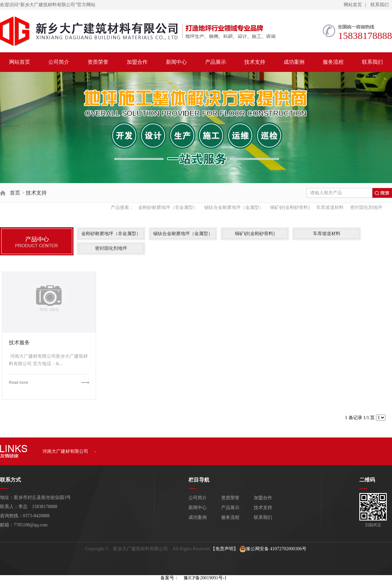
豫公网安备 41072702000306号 (273, 549)
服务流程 (333, 62)
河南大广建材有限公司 (65, 451)
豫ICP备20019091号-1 (205, 578)
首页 (15, 193)
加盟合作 (137, 62)
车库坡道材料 (330, 207)
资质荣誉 (98, 62)
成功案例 (294, 62)
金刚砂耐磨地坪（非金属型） (168, 207)
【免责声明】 (224, 549)
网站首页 (353, 5)
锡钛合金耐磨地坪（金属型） (234, 207)
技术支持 (255, 62)
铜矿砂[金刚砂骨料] (290, 207)
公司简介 (59, 62)
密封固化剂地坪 (366, 207)
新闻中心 (176, 62)
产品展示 (216, 62)
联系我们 (380, 5)
